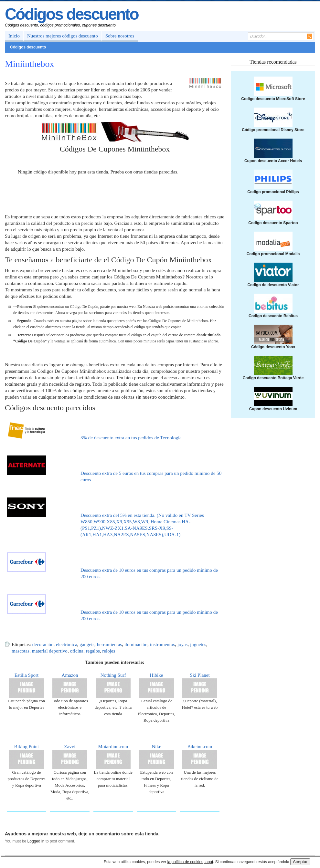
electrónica (67, 644)
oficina (77, 651)
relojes (109, 651)
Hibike (157, 675)
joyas (183, 644)
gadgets (87, 644)
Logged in (36, 841)
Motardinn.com (113, 747)
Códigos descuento (72, 14)
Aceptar (300, 862)
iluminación (136, 644)
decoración (43, 644)
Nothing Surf (113, 675)
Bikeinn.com (200, 747)
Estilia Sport (27, 675)
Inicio (14, 36)
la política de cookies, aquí (190, 862)
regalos (93, 651)
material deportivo (49, 651)
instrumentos (163, 644)
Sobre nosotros (120, 36)
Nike (156, 747)
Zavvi (70, 747)
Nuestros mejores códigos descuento (63, 36)
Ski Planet (200, 675)
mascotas (21, 651)
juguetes (198, 644)
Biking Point (27, 747)
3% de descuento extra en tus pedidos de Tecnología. (132, 438)
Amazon (70, 675)
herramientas (109, 644)
